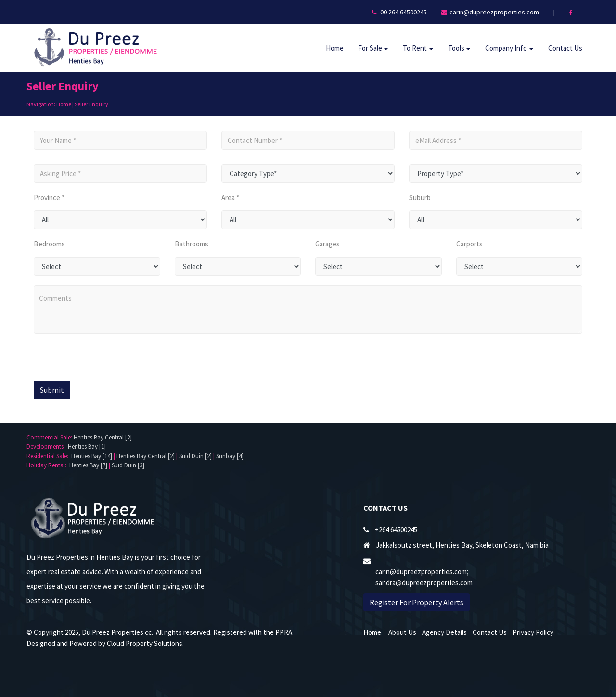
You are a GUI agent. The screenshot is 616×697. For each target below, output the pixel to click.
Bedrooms (49, 244)
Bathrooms (192, 244)
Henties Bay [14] (92, 456)
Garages (327, 244)
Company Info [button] (506, 48)
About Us (402, 632)
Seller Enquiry (91, 104)
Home (335, 48)
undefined (120, 220)
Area (228, 198)
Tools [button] (456, 48)
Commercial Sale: (50, 437)
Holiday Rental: (48, 465)
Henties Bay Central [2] (103, 437)
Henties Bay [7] (88, 465)
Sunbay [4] (230, 456)
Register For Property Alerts (417, 602)
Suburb (420, 198)
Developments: (47, 446)
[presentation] (93, 358)
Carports (469, 244)
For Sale (370, 48)
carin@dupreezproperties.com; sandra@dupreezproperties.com (424, 577)
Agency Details (444, 632)
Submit (52, 390)
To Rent (415, 48)
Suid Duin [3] (128, 465)
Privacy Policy (533, 632)
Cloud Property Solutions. (145, 643)
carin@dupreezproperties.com (494, 12)
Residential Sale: (49, 456)
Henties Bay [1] (87, 446)
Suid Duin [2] (195, 456)
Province (47, 198)
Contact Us (565, 48)
